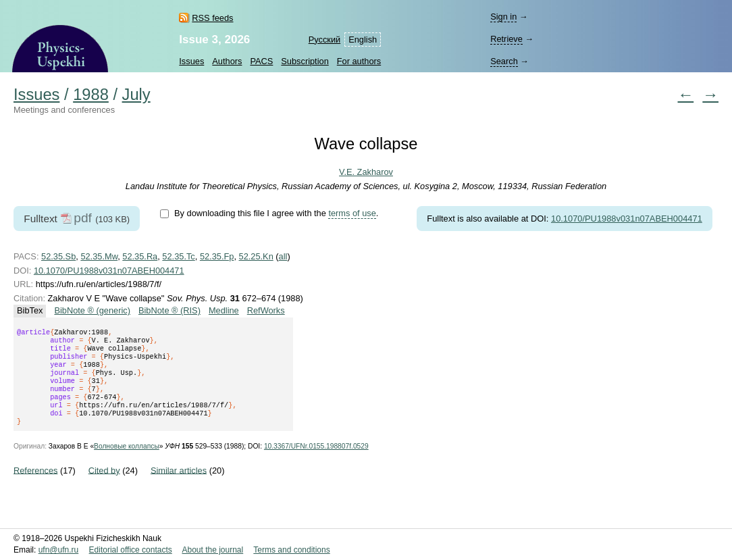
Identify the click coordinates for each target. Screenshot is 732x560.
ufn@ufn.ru (59, 550)
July (136, 95)
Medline (224, 310)
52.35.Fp (217, 256)
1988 (91, 95)
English (363, 40)
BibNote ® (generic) (92, 310)
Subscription (305, 61)
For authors (359, 61)
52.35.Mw (99, 256)
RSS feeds (212, 18)
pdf (83, 218)
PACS (261, 61)
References (35, 486)
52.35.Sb (58, 256)
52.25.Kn (256, 256)
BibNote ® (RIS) (169, 310)
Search (504, 61)
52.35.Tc (178, 256)
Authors (227, 61)
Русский (324, 40)
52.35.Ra (140, 256)
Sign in (503, 17)
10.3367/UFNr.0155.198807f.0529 (316, 462)
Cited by (104, 486)
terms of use (352, 213)
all (283, 256)
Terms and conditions (291, 550)
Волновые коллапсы (127, 462)
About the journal (212, 550)
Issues (191, 61)
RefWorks (266, 310)
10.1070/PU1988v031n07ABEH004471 (627, 219)
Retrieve (506, 39)
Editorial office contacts (131, 550)
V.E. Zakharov (366, 172)
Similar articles (179, 486)
